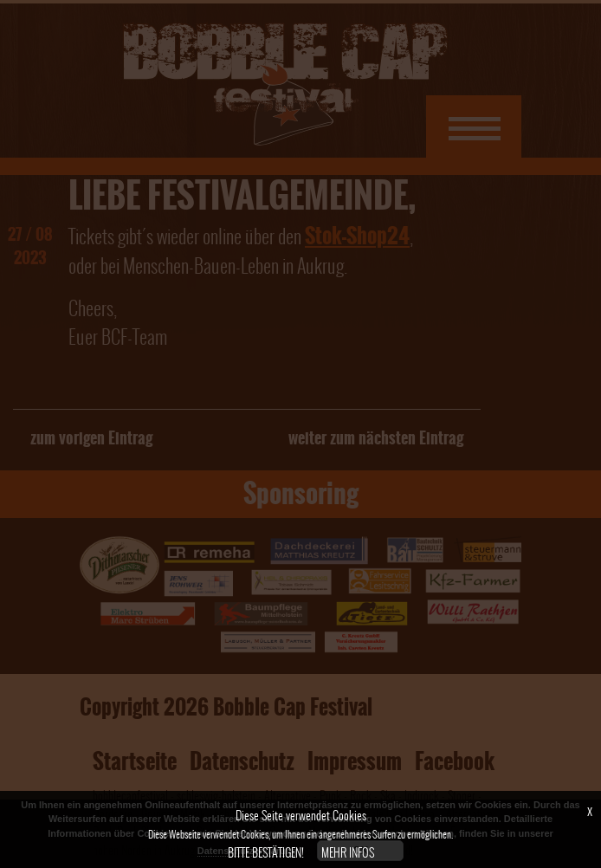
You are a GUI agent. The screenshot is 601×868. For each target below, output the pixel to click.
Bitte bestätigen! (266, 853)
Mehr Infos (348, 853)
